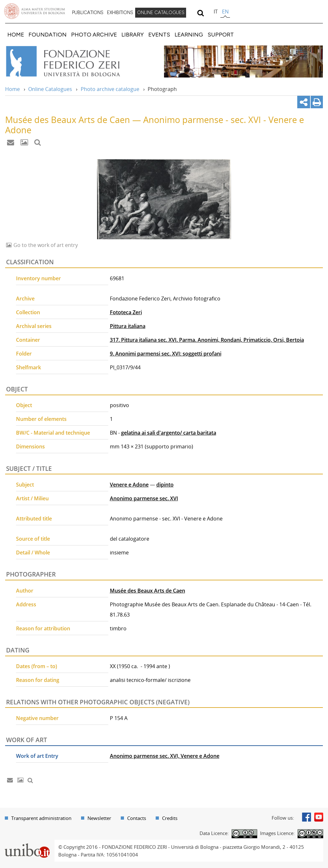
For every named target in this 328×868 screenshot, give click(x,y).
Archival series (34, 326)
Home (12, 89)
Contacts (137, 818)
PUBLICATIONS (88, 12)
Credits (170, 818)
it (216, 12)
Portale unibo (27, 844)
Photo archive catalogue (110, 89)
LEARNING (189, 34)
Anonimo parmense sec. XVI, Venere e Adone (165, 756)
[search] (200, 13)
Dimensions (30, 446)
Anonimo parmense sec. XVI (144, 498)
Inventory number (38, 278)
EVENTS (159, 34)
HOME (16, 34)
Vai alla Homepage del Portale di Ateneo (35, 11)
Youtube (319, 817)
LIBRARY (133, 34)
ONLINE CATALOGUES (161, 12)
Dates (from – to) (37, 666)
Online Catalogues (50, 89)
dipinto (165, 485)
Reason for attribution (43, 628)
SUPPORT (221, 34)
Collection (28, 312)
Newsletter (99, 818)
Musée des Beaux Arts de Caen (148, 591)
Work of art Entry (37, 756)
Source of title (33, 539)
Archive (25, 299)
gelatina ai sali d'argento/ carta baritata (169, 433)
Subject (25, 485)
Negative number (37, 718)
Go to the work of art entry (45, 245)
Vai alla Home (72, 61)
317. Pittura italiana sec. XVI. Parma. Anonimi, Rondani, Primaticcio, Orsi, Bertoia (207, 340)
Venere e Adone (129, 485)
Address (26, 604)
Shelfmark (29, 367)
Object (24, 405)
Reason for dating (38, 680)
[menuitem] (88, 13)
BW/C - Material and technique (53, 433)
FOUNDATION (48, 34)
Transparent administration (41, 818)
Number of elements (41, 419)
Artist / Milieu (32, 498)
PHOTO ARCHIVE (94, 34)
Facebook (307, 817)
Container (28, 340)
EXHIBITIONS (120, 12)
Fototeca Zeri (126, 312)
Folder (24, 354)
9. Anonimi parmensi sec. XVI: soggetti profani (166, 354)
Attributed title (34, 519)
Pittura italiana (128, 326)
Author (25, 591)
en (225, 12)
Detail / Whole (33, 553)
